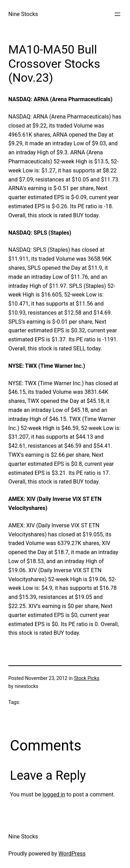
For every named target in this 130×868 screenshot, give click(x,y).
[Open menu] (118, 14)
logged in (54, 794)
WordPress (72, 854)
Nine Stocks (23, 14)
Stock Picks (86, 678)
